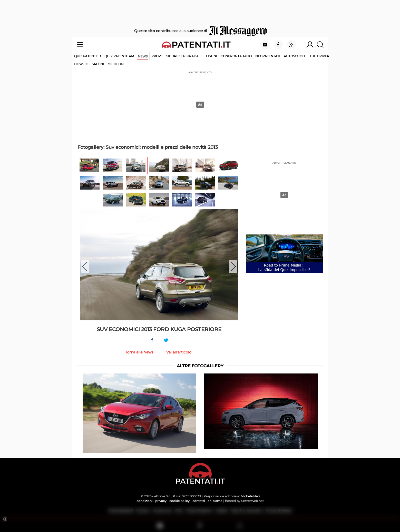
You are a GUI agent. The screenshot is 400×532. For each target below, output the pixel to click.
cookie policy (179, 501)
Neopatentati (268, 56)
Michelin (116, 64)
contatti (199, 501)
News (143, 56)
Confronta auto (236, 56)
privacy (161, 501)
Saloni (98, 64)
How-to (81, 64)
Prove (157, 56)
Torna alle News (139, 352)
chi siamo (215, 501)
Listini (212, 56)
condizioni (144, 501)
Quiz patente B (87, 56)
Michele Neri (250, 496)
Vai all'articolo (179, 352)
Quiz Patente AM (119, 56)
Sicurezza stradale (184, 56)
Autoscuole (295, 56)
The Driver (319, 56)
